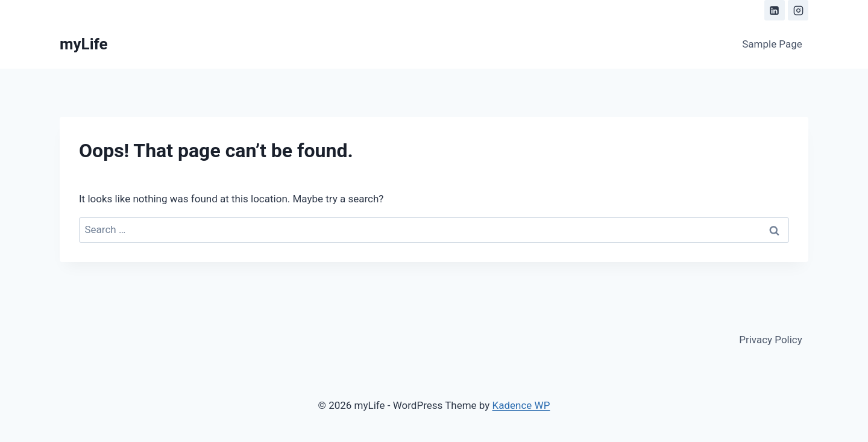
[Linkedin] (775, 10)
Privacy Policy (771, 340)
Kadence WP (521, 405)
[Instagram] (798, 10)
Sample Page (772, 44)
